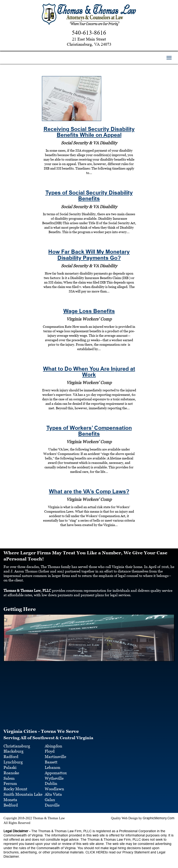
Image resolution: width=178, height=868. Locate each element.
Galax (50, 800)
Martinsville (55, 757)
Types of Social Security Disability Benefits (89, 196)
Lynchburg (13, 762)
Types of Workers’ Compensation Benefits (89, 431)
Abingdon (53, 746)
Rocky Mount (15, 789)
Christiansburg (17, 746)
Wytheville (54, 778)
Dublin (51, 783)
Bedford (11, 805)
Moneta (10, 800)
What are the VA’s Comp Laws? (89, 492)
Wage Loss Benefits (89, 311)
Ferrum (10, 783)
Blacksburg (14, 751)
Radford (11, 757)
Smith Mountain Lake (23, 794)
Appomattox (56, 773)
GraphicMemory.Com (159, 818)
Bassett (51, 762)
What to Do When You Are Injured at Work (89, 372)
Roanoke (11, 773)
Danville (52, 805)
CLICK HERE (95, 852)
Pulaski (10, 767)
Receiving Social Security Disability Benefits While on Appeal (89, 132)
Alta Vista (53, 794)
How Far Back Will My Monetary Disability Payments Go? (89, 255)
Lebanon (53, 767)
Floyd (50, 751)
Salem (9, 778)
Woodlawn (54, 789)
